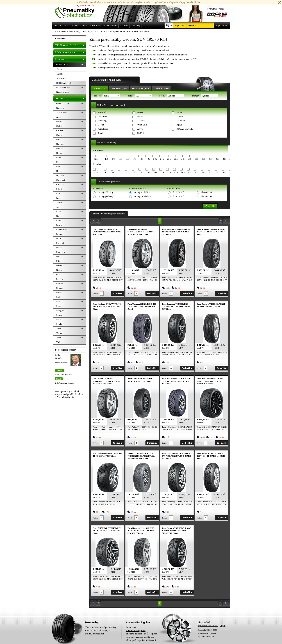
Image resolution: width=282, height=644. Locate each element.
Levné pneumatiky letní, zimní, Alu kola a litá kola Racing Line (77, 9)
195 (148, 159)
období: (98, 96)
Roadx (101, 133)
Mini (58, 261)
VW (58, 342)
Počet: (95, 294)
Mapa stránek (204, 622)
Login (223, 625)
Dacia (59, 140)
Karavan (60, 108)
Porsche (60, 284)
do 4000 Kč (207, 192)
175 (134, 159)
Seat (58, 302)
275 (204, 159)
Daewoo (60, 144)
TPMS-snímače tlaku (70, 45)
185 (141, 159)
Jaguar (59, 203)
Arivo (140, 129)
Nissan (59, 270)
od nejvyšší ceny (106, 196)
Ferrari (59, 158)
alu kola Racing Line (136, 630)
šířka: (131, 96)
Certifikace (95, 25)
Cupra (59, 135)
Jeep (58, 207)
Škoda (59, 324)
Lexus (59, 234)
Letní (60, 69)
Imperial (141, 116)
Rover (59, 293)
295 (217, 159)
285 (210, 159)
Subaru (59, 315)
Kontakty (136, 25)
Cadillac (60, 126)
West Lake (142, 125)
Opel (58, 275)
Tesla (59, 329)
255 (190, 159)
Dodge (59, 153)
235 (176, 159)
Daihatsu (60, 149)
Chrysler (60, 185)
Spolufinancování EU (208, 625)
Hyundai (60, 176)
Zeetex (101, 125)
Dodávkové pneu (141, 88)
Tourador (181, 121)
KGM (59, 212)
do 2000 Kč (178, 192)
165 (127, 159)
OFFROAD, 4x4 (119, 88)
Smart (59, 306)
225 (169, 159)
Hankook (102, 112)
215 (162, 159)
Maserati (60, 243)
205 (155, 159)
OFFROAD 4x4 (63, 104)
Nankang (102, 121)
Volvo (59, 338)
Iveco (59, 198)
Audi (58, 117)
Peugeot (60, 279)
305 (224, 159)
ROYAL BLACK (185, 129)
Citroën (60, 131)
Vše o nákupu (111, 25)
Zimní (60, 74)
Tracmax (141, 121)
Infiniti (59, 189)
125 (96, 159)
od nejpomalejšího (143, 196)
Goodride (102, 116)
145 (113, 159)
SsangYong (61, 311)
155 (120, 159)
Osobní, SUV (99, 88)
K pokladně (220, 26)
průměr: (196, 96)
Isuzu (59, 194)
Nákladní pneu (161, 88)
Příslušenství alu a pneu (70, 52)
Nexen (140, 112)
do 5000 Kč (207, 196)
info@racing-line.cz (65, 383)
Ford (58, 167)
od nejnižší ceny (106, 192)
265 (197, 159)
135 (107, 159)
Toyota (59, 333)
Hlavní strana (60, 32)
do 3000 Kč (178, 196)
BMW (59, 122)
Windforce (103, 129)
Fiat (58, 162)
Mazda (59, 248)
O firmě (124, 25)
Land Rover (61, 230)
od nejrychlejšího (142, 192)
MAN (59, 239)
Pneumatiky (70, 59)
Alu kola (70, 98)
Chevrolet (61, 180)
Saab (58, 297)
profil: (163, 96)
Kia (58, 216)
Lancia (59, 225)
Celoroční (62, 78)
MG (58, 257)
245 (183, 159)
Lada (58, 221)
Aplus (179, 125)
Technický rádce (79, 25)
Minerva (180, 116)
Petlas (179, 112)
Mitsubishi (61, 266)
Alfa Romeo (62, 113)
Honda (59, 171)
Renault (60, 288)
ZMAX (141, 133)
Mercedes (61, 252)
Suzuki (59, 320)
